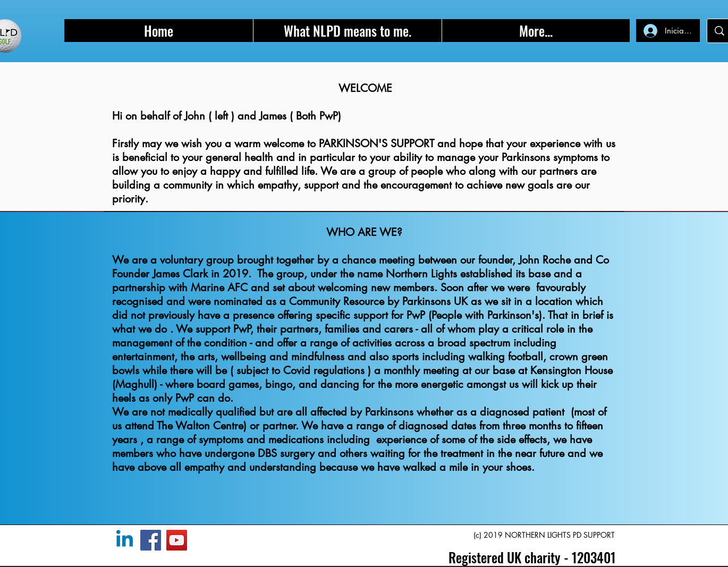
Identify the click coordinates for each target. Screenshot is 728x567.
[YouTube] (177, 540)
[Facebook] (151, 540)
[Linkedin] (125, 540)
